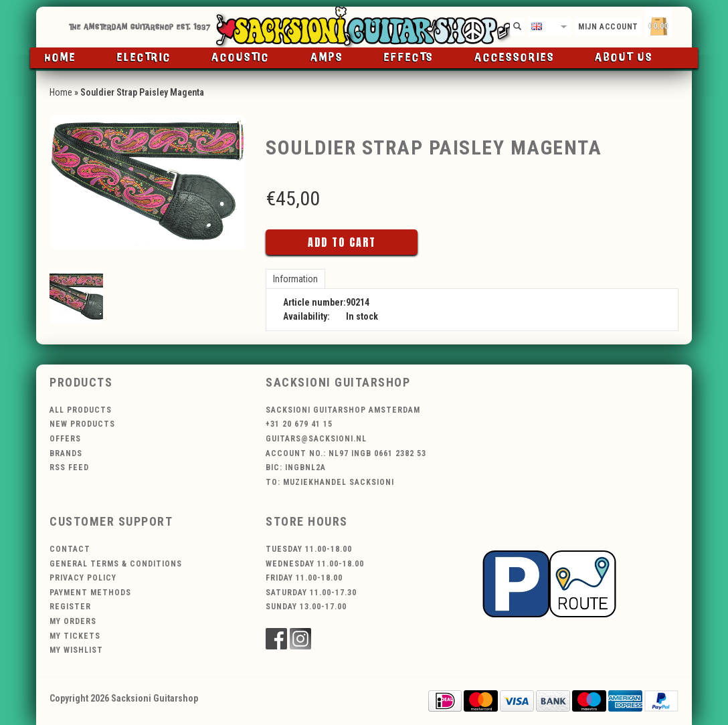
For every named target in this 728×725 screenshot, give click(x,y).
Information (295, 279)
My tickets (75, 636)
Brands (66, 453)
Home (61, 58)
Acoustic (241, 58)
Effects (409, 58)
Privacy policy (83, 578)
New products (82, 424)
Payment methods (90, 593)
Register (70, 607)
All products (81, 410)
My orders (73, 621)
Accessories (515, 58)
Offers (65, 439)
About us (624, 58)
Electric (144, 58)
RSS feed (69, 468)
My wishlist (76, 650)
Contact (70, 549)
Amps (327, 58)
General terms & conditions (116, 564)
